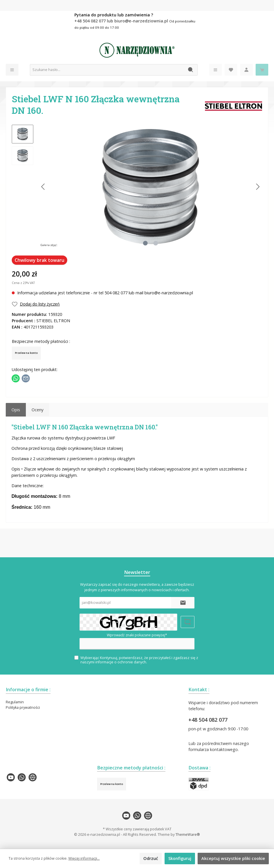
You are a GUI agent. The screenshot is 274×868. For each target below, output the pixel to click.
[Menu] (12, 70)
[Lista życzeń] (231, 70)
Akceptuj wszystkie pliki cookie (233, 858)
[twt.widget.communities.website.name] (33, 777)
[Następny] (258, 187)
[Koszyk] (262, 70)
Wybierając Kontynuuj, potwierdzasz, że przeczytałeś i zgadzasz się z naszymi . (139, 660)
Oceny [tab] (37, 410)
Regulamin (15, 702)
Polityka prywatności (23, 707)
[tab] (16, 410)
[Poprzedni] (43, 187)
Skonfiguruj (180, 858)
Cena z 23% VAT (23, 283)
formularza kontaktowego (213, 749)
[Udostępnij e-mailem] (26, 378)
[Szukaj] (191, 70)
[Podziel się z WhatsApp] (16, 378)
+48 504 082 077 (208, 720)
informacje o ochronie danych (121, 662)
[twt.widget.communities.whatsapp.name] (22, 777)
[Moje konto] (246, 70)
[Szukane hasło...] (107, 70)
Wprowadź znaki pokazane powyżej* (137, 635)
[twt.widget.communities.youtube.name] (11, 777)
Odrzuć (151, 858)
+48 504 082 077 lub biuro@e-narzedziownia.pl (122, 21)
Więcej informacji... (84, 858)
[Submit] (183, 603)
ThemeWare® (188, 835)
